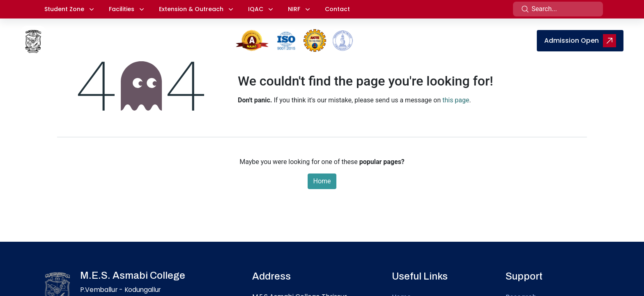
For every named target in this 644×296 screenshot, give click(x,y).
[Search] (525, 9)
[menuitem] (375, 38)
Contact (337, 9)
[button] (69, 9)
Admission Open (580, 41)
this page (456, 100)
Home (322, 181)
